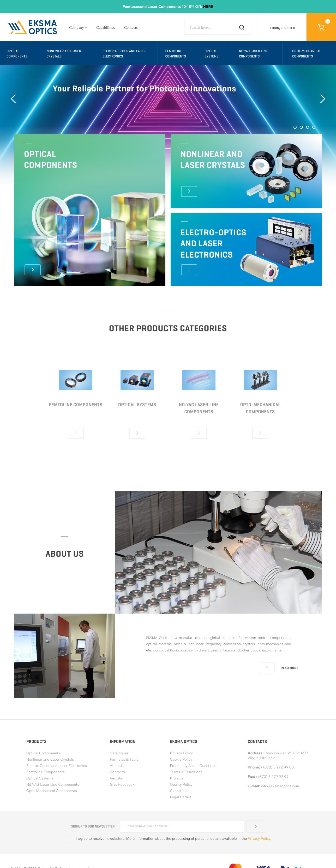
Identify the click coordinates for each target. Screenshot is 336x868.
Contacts (131, 28)
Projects (177, 779)
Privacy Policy (181, 753)
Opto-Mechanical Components (307, 54)
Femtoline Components (176, 54)
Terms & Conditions (186, 772)
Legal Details (181, 797)
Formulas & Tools (124, 760)
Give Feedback (122, 785)
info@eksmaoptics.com (280, 786)
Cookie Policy (181, 760)
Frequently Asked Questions (193, 766)
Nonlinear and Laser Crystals (64, 54)
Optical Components (17, 54)
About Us (118, 766)
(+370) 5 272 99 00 (277, 768)
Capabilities (106, 28)
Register (117, 779)
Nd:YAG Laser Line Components (253, 54)
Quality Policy (181, 785)
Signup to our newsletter (93, 826)
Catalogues (119, 753)
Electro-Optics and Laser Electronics (124, 54)
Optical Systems (212, 54)
